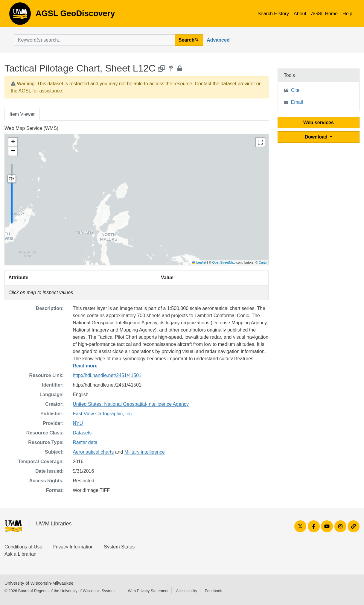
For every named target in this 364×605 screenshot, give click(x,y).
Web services (319, 123)
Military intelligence (145, 452)
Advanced (218, 40)
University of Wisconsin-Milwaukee (39, 583)
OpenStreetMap (224, 262)
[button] (13, 142)
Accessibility (186, 591)
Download (317, 137)
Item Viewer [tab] (22, 114)
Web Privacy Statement (148, 591)
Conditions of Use (23, 547)
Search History (273, 14)
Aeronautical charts (93, 452)
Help (347, 14)
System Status (119, 547)
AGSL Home (324, 14)
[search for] (95, 40)
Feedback (213, 591)
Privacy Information (73, 547)
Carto (263, 262)
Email (297, 102)
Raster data (85, 442)
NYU (78, 423)
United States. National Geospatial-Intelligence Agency (131, 404)
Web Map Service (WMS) (31, 128)
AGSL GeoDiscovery (20, 16)
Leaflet (199, 262)
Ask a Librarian (20, 554)
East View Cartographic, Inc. (103, 414)
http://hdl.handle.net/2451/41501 (107, 375)
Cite (295, 90)
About (300, 14)
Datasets (82, 433)
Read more (85, 366)
